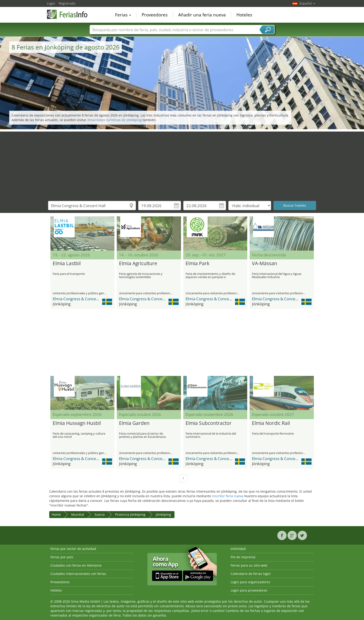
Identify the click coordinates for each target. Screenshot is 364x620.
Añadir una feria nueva (202, 15)
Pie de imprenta (243, 557)
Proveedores (155, 15)
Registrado (67, 3)
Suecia (100, 514)
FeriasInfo (70, 14)
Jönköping (163, 514)
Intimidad (238, 549)
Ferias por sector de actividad (73, 549)
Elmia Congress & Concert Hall (80, 299)
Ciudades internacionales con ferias (78, 574)
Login (51, 3)
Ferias (123, 15)
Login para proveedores (249, 590)
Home (56, 514)
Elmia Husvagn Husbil (77, 423)
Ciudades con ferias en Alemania (76, 565)
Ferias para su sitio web (249, 565)
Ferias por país (62, 557)
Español (307, 3)
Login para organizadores (250, 582)
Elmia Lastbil (67, 264)
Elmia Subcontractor (209, 423)
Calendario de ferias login (251, 574)
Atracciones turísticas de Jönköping (115, 120)
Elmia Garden (134, 423)
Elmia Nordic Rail (271, 423)
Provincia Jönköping (130, 514)
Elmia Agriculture (138, 264)
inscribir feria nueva (228, 496)
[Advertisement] (182, 164)
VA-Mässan (265, 264)
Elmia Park (197, 264)
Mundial (78, 514)
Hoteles (244, 15)
